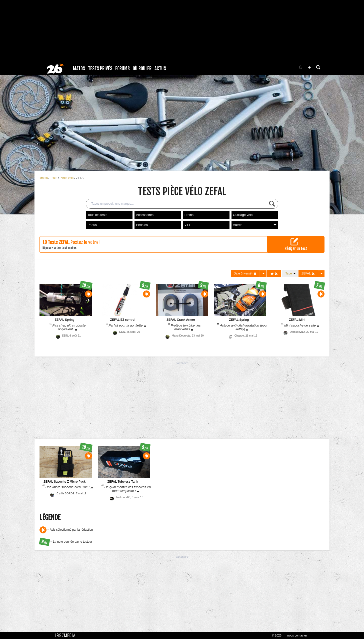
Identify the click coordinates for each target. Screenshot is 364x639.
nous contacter (297, 635)
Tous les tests (97, 215)
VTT (188, 225)
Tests (54, 178)
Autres (255, 225)
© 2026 (277, 635)
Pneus (92, 225)
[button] (309, 67)
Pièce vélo (67, 178)
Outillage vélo (243, 215)
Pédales (142, 225)
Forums (122, 69)
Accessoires (145, 215)
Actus (160, 69)
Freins (189, 215)
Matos (79, 69)
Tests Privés (100, 69)
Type (290, 273)
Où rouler (142, 69)
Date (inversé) (245, 274)
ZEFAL (81, 178)
